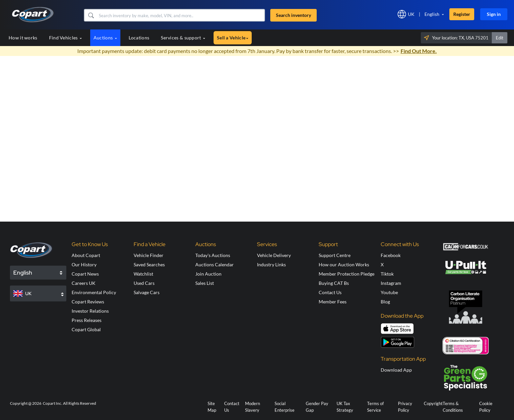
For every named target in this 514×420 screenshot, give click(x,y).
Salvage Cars (147, 292)
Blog (385, 302)
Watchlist (143, 274)
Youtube (389, 292)
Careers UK (84, 283)
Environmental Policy (94, 292)
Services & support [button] (183, 38)
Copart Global (86, 329)
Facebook (391, 255)
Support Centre (335, 255)
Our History (84, 264)
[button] (91, 15)
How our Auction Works (344, 264)
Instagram (391, 283)
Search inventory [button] (293, 15)
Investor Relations (90, 311)
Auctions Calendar (215, 264)
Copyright (433, 403)
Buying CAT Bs (334, 283)
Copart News (85, 274)
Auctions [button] (105, 38)
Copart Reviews (88, 302)
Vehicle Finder (149, 255)
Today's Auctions (213, 255)
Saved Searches (149, 264)
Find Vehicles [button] (65, 38)
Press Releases (87, 320)
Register (462, 14)
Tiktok (387, 274)
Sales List (205, 283)
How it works (23, 38)
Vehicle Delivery (274, 255)
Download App (396, 370)
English (432, 14)
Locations (139, 38)
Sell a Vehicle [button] (233, 38)
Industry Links (271, 264)
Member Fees (333, 302)
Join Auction (208, 274)
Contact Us (330, 292)
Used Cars (144, 283)
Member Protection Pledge (347, 274)
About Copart (86, 255)
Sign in (494, 14)
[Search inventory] (181, 15)
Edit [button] (500, 38)
